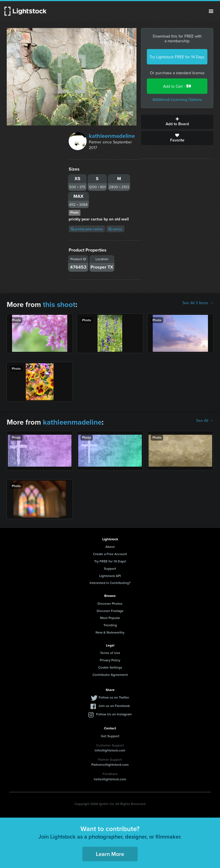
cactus (115, 229)
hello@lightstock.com (110, 779)
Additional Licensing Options (177, 99)
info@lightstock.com (110, 750)
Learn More (110, 854)
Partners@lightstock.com (110, 765)
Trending (110, 625)
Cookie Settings (110, 667)
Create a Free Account (110, 554)
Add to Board (177, 122)
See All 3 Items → (198, 303)
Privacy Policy (110, 660)
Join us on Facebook (114, 706)
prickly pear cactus (87, 229)
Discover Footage (110, 611)
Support (110, 568)
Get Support (110, 736)
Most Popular (110, 618)
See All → (205, 420)
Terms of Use (110, 653)
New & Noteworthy (110, 632)
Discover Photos (110, 603)
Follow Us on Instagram (114, 714)
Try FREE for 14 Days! (110, 561)
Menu (211, 11)
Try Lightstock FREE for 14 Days (177, 57)
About (110, 547)
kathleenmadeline (112, 136)
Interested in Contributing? (110, 583)
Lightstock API (110, 576)
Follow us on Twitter (114, 697)
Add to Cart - (177, 86)
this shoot (59, 304)
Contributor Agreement (110, 675)
